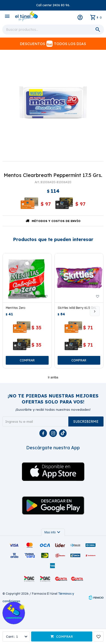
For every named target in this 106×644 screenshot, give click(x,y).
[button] (95, 311)
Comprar (64, 636)
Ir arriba (53, 377)
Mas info (53, 532)
